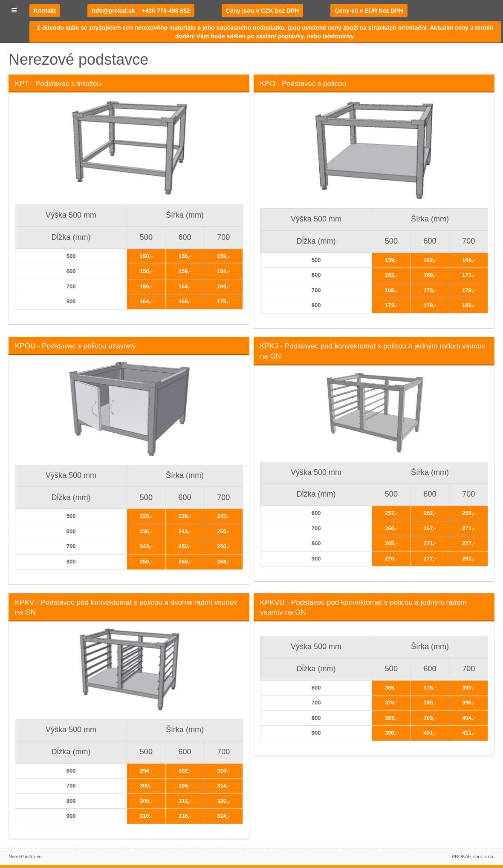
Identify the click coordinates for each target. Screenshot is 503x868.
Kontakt (45, 11)
